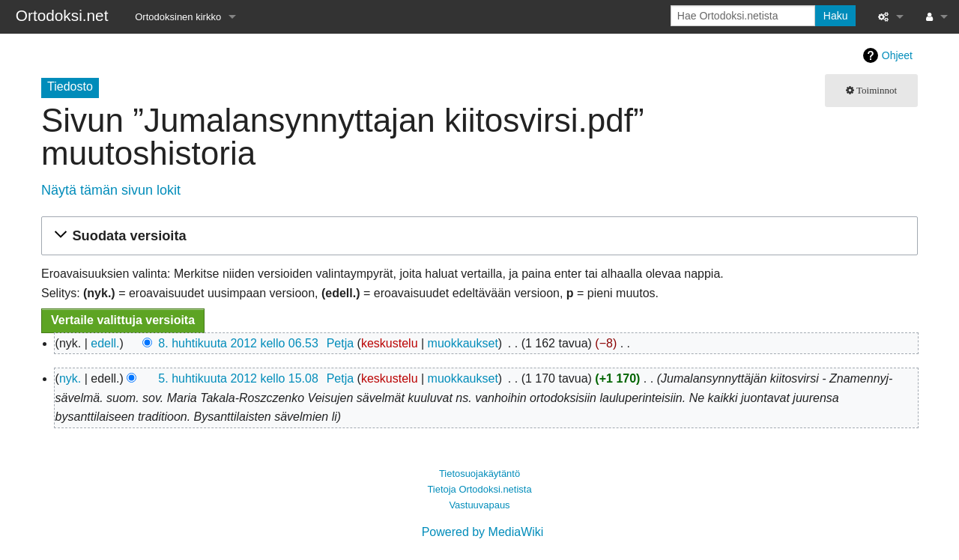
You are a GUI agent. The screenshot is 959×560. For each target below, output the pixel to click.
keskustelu (390, 343)
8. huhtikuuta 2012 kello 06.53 (238, 343)
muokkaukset (463, 343)
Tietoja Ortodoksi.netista (479, 489)
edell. (105, 343)
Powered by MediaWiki (483, 532)
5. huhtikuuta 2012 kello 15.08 (238, 378)
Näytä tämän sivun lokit (111, 190)
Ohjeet (897, 55)
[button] (477, 236)
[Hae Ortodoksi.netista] (743, 16)
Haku (836, 16)
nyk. (70, 378)
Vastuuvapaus (479, 505)
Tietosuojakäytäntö (479, 474)
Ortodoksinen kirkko (178, 17)
